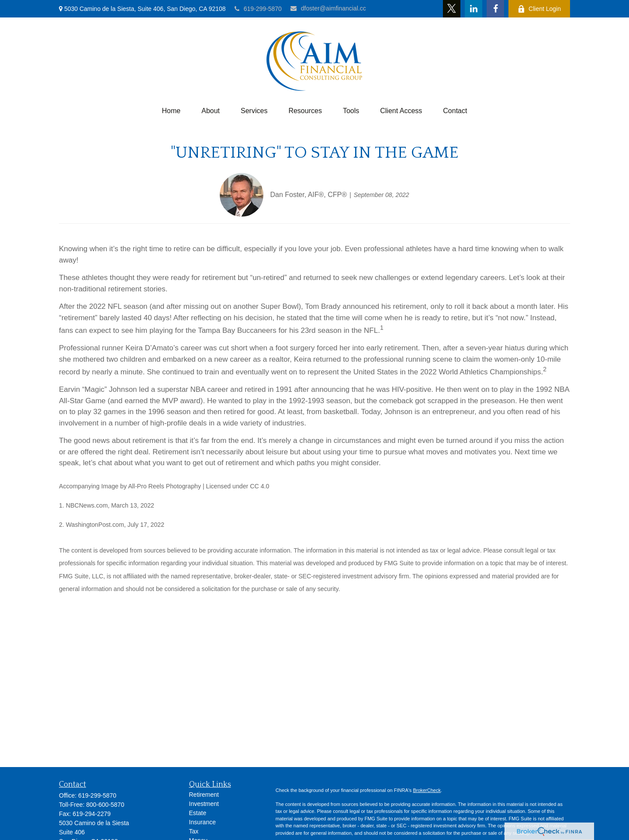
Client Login (539, 9)
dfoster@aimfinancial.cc (328, 8)
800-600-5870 (105, 805)
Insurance (202, 822)
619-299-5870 (258, 9)
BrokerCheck (427, 790)
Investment (204, 804)
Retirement (204, 795)
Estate (198, 813)
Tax (194, 831)
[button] (171, 111)
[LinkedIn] (473, 9)
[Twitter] (452, 9)
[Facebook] (495, 9)
